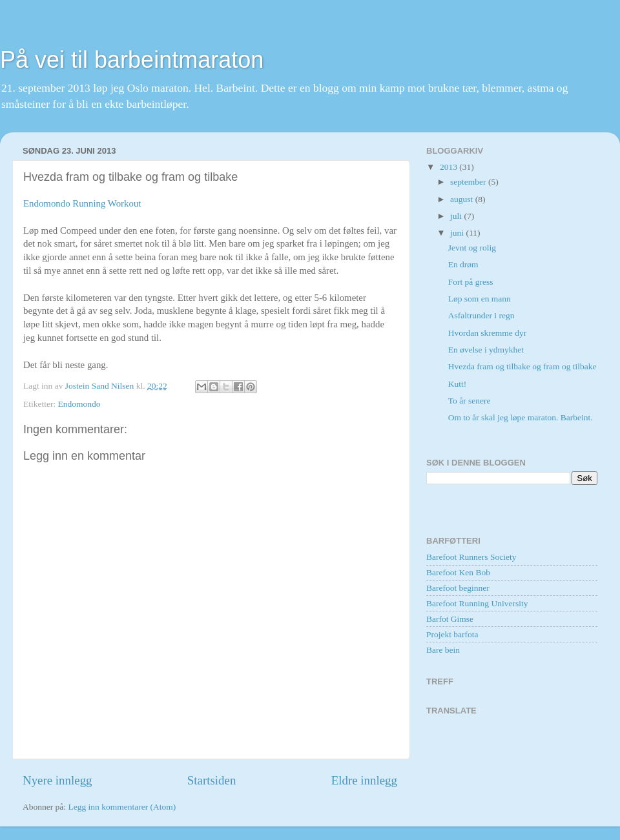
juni (458, 233)
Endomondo (79, 404)
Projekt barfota (452, 634)
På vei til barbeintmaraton (132, 60)
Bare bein (443, 650)
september (469, 182)
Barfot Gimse (450, 619)
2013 (449, 167)
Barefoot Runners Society (471, 557)
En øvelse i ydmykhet (486, 350)
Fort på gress (471, 282)
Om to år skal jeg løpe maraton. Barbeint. (521, 417)
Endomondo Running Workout (82, 203)
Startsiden (212, 780)
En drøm (463, 264)
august (463, 199)
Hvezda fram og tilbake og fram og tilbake (522, 366)
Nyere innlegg (57, 780)
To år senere (470, 401)
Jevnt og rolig (472, 248)
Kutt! (458, 384)
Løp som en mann (480, 299)
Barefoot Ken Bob (458, 572)
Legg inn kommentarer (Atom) (122, 807)
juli (457, 216)
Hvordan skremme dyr (487, 333)
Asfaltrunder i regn (481, 315)
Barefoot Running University (477, 603)
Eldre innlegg (364, 780)
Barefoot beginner (458, 588)
